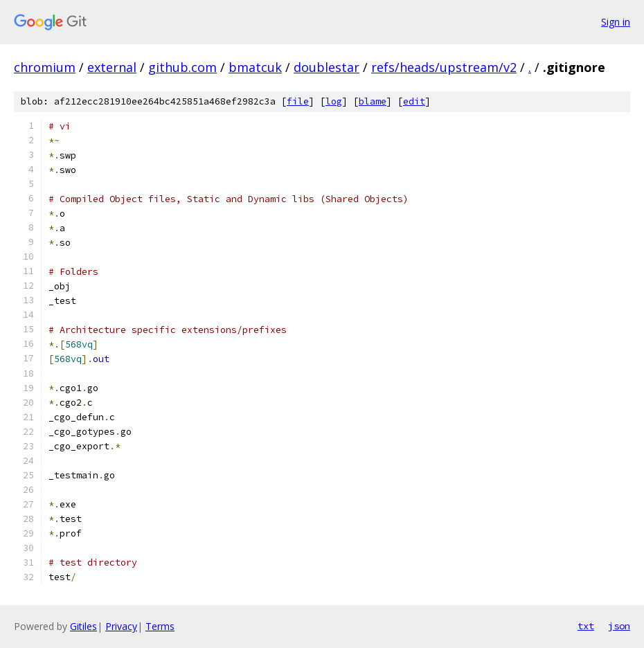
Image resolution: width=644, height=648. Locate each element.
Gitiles (83, 626)
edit (414, 101)
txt (586, 626)
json (619, 626)
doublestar (327, 67)
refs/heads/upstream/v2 (444, 67)
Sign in (616, 22)
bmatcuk (255, 67)
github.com (182, 67)
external (112, 67)
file (298, 101)
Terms (160, 626)
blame (373, 101)
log (334, 101)
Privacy (121, 626)
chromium (45, 67)
